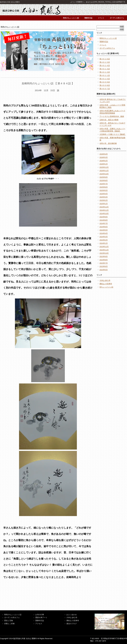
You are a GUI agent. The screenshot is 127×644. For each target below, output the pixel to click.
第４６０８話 (105, 85)
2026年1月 (104, 164)
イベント (101, 18)
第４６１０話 (105, 79)
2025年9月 (104, 177)
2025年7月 (104, 184)
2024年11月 (104, 210)
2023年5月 (104, 270)
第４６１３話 (105, 69)
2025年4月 (104, 194)
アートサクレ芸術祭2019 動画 (112, 116)
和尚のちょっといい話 (71, 18)
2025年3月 (104, 197)
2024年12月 (104, 207)
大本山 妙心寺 (105, 280)
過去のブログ (72, 624)
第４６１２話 (105, 72)
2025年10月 (104, 174)
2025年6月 (104, 187)
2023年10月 (104, 253)
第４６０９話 (105, 82)
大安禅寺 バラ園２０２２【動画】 (113, 134)
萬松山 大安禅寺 (106, 284)
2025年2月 (104, 200)
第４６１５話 (105, 62)
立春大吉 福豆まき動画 (109, 120)
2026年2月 (104, 161)
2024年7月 (104, 223)
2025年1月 (104, 204)
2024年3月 (104, 237)
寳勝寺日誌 (88, 18)
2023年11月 (104, 250)
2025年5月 (104, 190)
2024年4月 (104, 233)
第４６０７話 (105, 89)
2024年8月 (104, 220)
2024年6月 (104, 227)
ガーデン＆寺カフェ (117, 18)
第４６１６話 (105, 59)
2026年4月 (104, 154)
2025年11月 (104, 171)
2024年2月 (104, 240)
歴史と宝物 (9, 621)
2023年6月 (104, 266)
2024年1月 (104, 243)
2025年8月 (104, 180)
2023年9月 (104, 257)
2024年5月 (104, 230)
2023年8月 (104, 260)
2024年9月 (104, 217)
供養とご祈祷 (9, 624)
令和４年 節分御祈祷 (108, 143)
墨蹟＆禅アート (41, 617)
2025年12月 (104, 167)
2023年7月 (104, 263)
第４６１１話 (105, 75)
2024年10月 (104, 214)
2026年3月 (104, 157)
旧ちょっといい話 (106, 287)
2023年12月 (104, 247)
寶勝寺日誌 (40, 621)
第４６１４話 (105, 65)
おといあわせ (72, 615)
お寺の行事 (40, 615)
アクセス (39, 624)
